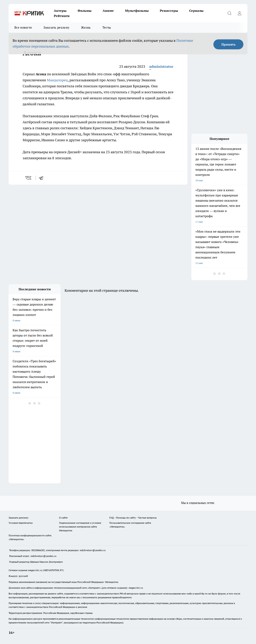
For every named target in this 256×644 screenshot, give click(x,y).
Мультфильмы (137, 11)
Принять (228, 44)
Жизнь (86, 27)
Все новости (23, 27)
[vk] (29, 178)
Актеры (60, 11)
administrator (161, 66)
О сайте (63, 518)
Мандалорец (57, 80)
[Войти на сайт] (239, 13)
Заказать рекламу (56, 27)
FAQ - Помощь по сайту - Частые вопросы (133, 518)
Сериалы (196, 11)
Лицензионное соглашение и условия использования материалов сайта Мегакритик (80, 527)
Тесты (107, 27)
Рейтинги (62, 16)
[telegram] (42, 178)
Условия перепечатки (21, 523)
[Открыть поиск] (229, 13)
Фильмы (84, 11)
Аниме (108, 11)
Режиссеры (169, 11)
